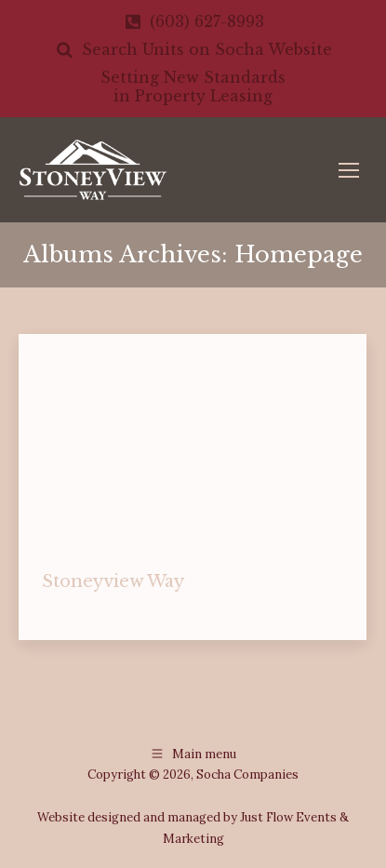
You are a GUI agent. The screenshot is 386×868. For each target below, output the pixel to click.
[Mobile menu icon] (349, 170)
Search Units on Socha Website (193, 49)
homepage (72, 611)
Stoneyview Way (113, 581)
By (175, 611)
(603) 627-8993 (193, 21)
